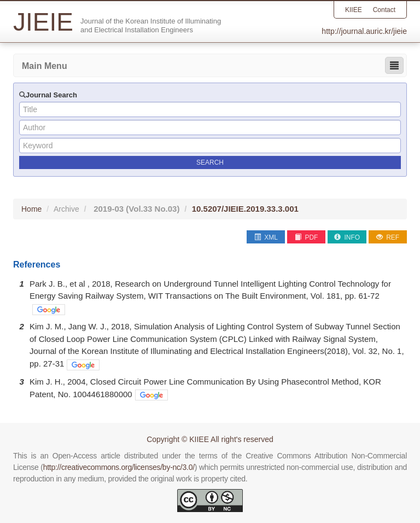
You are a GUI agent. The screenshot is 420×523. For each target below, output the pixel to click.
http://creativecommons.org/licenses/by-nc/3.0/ (119, 467)
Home (31, 209)
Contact (384, 10)
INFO (347, 237)
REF (388, 237)
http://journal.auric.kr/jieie (364, 31)
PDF (306, 237)
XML (266, 237)
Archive (66, 209)
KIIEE (354, 10)
